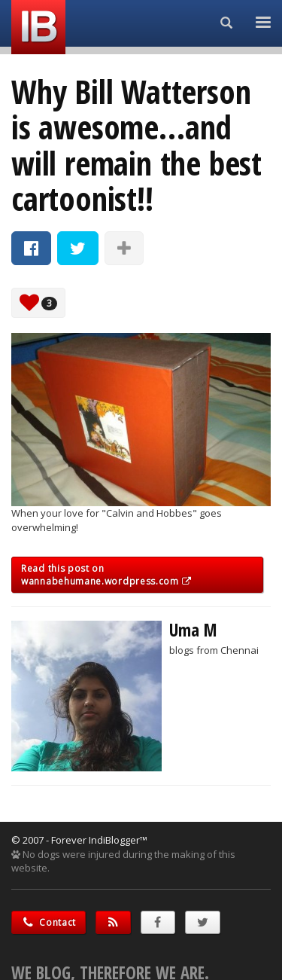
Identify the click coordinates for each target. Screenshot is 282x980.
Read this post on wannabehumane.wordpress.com (106, 575)
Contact (49, 922)
